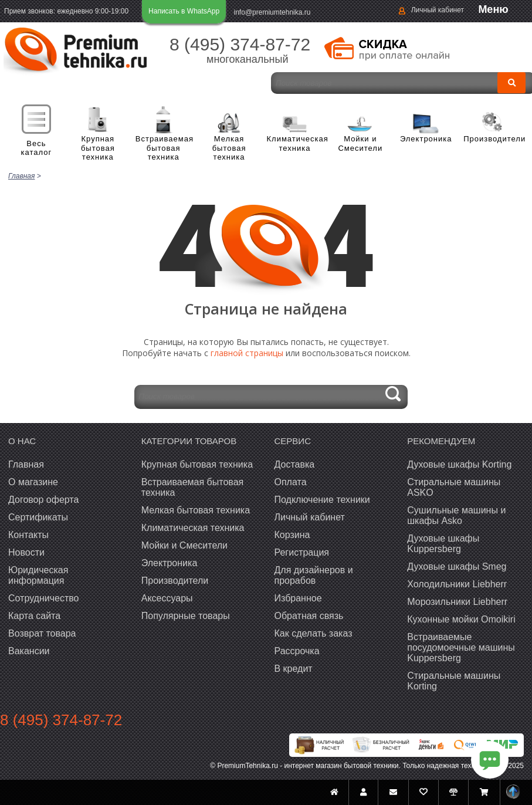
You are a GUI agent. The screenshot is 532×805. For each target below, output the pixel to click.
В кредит (294, 669)
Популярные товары (186, 616)
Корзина (292, 535)
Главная (26, 464)
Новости (26, 552)
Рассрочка (297, 651)
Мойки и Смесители (360, 143)
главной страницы (247, 353)
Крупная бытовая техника (98, 148)
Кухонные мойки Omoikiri (461, 619)
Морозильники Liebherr (457, 602)
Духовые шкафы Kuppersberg (443, 544)
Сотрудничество (44, 598)
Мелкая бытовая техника (229, 148)
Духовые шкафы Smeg (457, 566)
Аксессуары (167, 598)
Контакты (28, 535)
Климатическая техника (295, 143)
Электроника (426, 139)
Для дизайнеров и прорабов (314, 575)
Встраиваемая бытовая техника (164, 148)
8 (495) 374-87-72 (240, 44)
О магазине (33, 482)
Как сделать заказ (314, 633)
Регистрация (302, 552)
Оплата (291, 482)
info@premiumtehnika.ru (272, 12)
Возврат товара (42, 633)
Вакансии (29, 651)
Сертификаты (38, 517)
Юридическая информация (38, 575)
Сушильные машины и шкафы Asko (456, 515)
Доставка (295, 464)
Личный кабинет (438, 10)
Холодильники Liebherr (457, 584)
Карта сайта (34, 616)
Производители (492, 139)
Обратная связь (309, 616)
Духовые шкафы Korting (459, 464)
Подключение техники (322, 500)
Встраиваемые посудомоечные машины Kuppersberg (461, 647)
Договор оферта (43, 500)
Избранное (298, 598)
